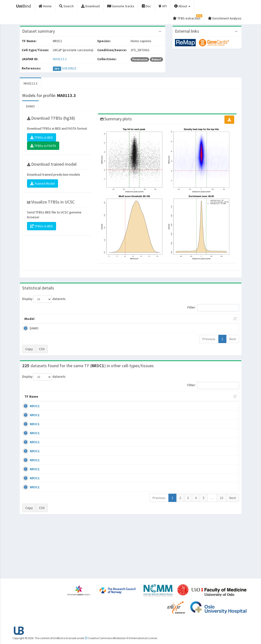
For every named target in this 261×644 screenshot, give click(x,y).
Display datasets (44, 299)
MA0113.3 (60, 59)
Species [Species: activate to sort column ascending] (176, 401)
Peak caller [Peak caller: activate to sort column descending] (53, 319)
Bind (24, 6)
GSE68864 (199, 411)
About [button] (182, 6)
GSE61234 (199, 537)
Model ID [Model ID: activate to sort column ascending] (79, 319)
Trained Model (43, 183)
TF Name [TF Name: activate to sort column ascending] (29, 399)
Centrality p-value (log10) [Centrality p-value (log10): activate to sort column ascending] (210, 319)
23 (222, 553)
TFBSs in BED (42, 137)
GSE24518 (199, 425)
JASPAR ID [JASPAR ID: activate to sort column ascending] (225, 399)
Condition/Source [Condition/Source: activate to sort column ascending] (92, 401)
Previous (209, 339)
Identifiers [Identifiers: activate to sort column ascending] (201, 401)
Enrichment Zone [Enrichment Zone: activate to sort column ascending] (110, 319)
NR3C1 (29, 411)
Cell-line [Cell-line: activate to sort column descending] (50, 401)
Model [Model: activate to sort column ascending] (29, 319)
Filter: (213, 308)
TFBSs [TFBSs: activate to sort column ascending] (139, 319)
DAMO (30, 106)
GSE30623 (69, 68)
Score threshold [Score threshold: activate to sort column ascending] (167, 319)
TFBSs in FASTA (43, 146)
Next (233, 339)
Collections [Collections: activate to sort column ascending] (150, 401)
